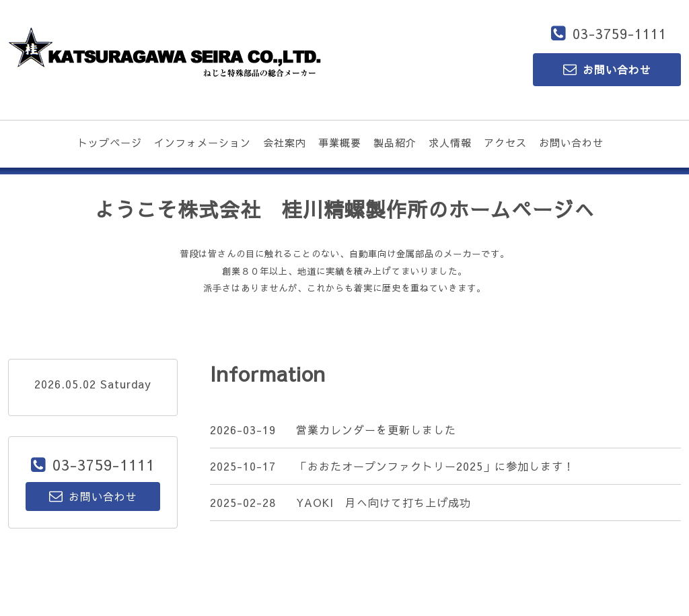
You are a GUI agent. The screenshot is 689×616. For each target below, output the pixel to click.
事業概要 (340, 142)
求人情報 (450, 142)
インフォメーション (203, 142)
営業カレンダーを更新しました (376, 430)
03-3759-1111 (620, 33)
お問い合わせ (571, 142)
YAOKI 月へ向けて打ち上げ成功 (384, 502)
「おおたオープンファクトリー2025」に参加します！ (435, 466)
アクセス (505, 142)
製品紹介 (395, 142)
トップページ (110, 142)
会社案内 (285, 142)
